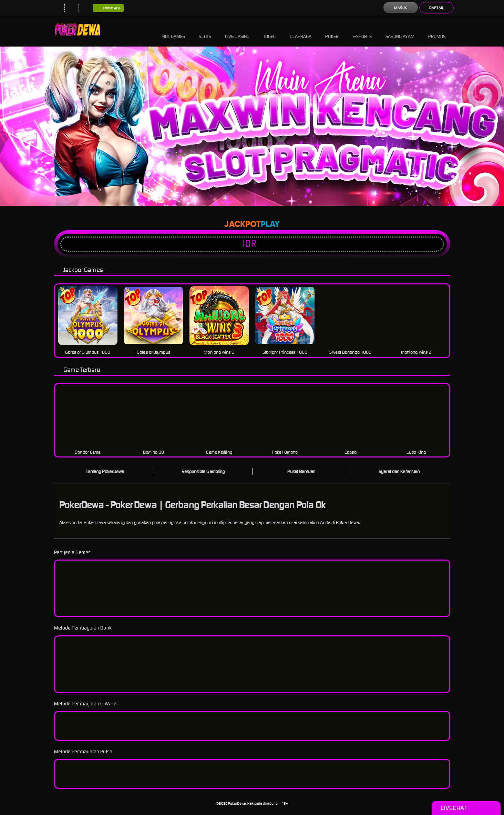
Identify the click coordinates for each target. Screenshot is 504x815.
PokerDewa (237, 803)
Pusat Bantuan (301, 471)
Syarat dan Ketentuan (399, 471)
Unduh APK (108, 8)
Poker (332, 31)
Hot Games (174, 31)
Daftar (436, 8)
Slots (205, 31)
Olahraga (301, 31)
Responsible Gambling (203, 471)
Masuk (401, 8)
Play (270, 224)
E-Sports (362, 31)
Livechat (466, 808)
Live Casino (237, 31)
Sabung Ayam (400, 31)
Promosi (438, 31)
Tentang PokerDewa (105, 471)
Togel (270, 31)
